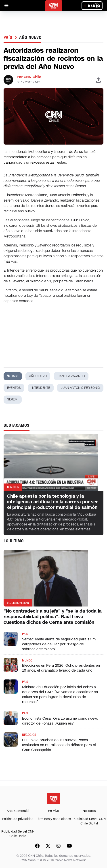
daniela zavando (71, 376)
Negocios (29, 735)
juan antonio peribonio (80, 388)
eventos (14, 388)
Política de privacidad (18, 819)
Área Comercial (18, 811)
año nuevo (30, 37)
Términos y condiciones (53, 819)
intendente (41, 388)
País (9, 37)
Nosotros (89, 811)
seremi (13, 399)
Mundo (27, 660)
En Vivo (53, 811)
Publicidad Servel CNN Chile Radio (18, 834)
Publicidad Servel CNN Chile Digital (89, 821)
